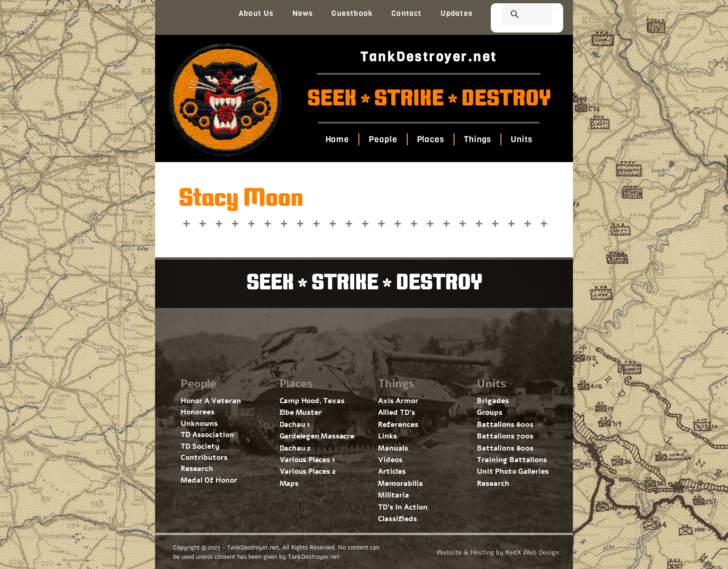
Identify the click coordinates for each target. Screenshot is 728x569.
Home (337, 139)
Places (430, 139)
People (383, 139)
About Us (256, 13)
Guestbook (352, 13)
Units (522, 139)
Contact (406, 13)
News (303, 13)
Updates (457, 13)
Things (478, 139)
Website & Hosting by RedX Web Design (498, 553)
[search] (516, 15)
